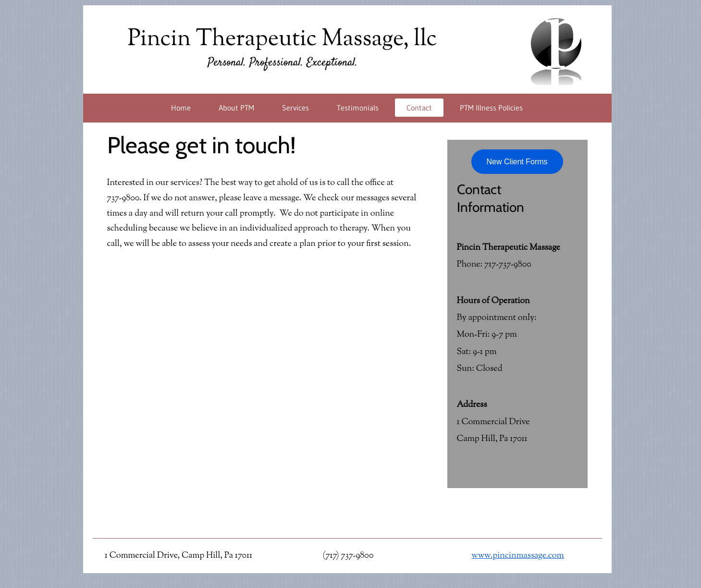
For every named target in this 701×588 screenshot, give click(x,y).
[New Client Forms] (517, 162)
